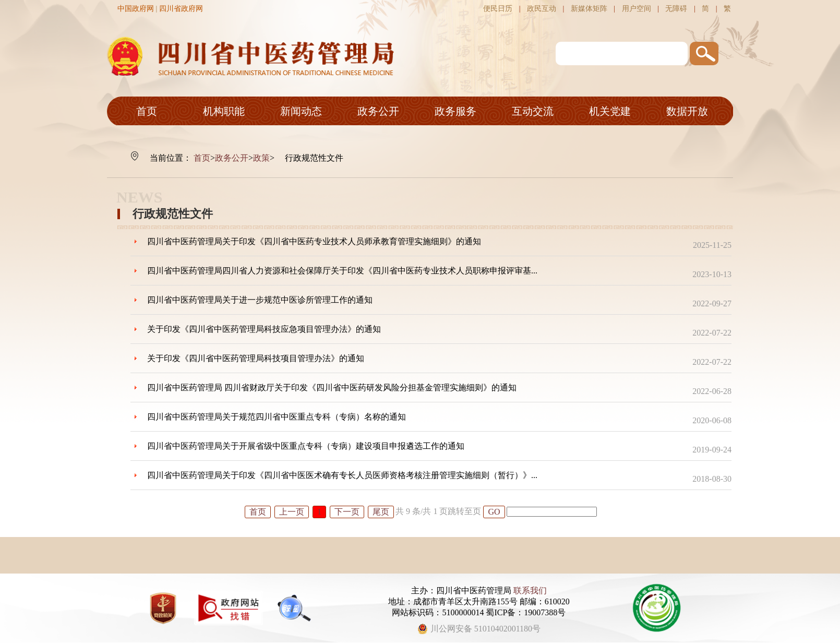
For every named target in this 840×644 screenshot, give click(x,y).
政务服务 (455, 111)
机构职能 (224, 111)
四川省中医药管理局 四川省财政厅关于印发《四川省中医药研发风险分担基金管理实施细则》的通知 (332, 387)
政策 (261, 158)
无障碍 (676, 9)
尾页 (381, 512)
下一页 (347, 512)
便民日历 (498, 9)
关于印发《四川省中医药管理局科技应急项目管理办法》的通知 (264, 329)
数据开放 (687, 111)
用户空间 (637, 9)
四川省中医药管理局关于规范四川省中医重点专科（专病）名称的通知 (277, 417)
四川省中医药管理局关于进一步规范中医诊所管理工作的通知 (260, 300)
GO (494, 512)
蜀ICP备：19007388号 (526, 612)
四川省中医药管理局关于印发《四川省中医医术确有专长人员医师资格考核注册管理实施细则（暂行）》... (342, 475)
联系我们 (530, 591)
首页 (147, 111)
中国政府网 (136, 9)
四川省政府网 (181, 9)
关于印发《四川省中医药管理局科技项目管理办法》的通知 (256, 358)
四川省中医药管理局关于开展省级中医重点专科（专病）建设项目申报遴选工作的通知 (306, 446)
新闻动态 (301, 111)
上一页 (292, 512)
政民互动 (542, 9)
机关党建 (610, 111)
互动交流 (533, 111)
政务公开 (378, 111)
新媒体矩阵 (589, 9)
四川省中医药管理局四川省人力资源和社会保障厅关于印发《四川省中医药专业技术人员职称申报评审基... (342, 271)
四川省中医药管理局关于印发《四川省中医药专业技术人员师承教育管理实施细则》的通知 (314, 241)
